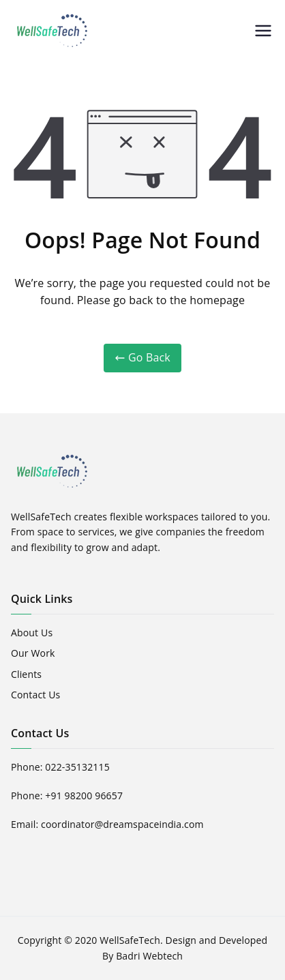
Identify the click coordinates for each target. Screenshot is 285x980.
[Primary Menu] (263, 31)
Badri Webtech (149, 956)
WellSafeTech (130, 940)
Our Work (33, 653)
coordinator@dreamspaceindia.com (122, 824)
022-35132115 (77, 767)
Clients (26, 674)
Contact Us (35, 695)
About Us (32, 633)
